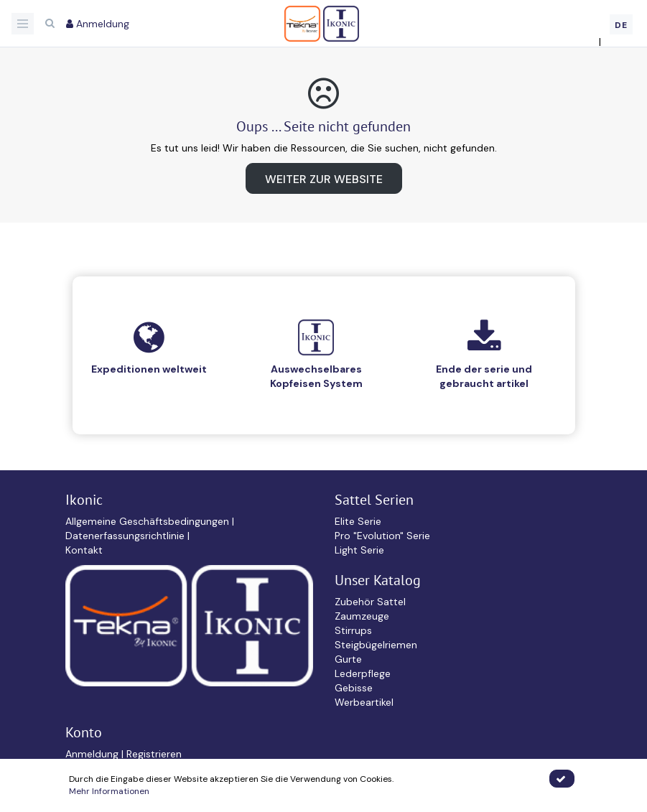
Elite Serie (358, 521)
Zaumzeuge (362, 616)
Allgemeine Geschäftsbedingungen (149, 521)
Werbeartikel (364, 702)
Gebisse (354, 688)
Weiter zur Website (324, 179)
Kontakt (84, 550)
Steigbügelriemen (376, 645)
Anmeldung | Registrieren (124, 754)
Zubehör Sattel (370, 602)
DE (621, 25)
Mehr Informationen (109, 791)
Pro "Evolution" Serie (382, 536)
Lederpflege (363, 673)
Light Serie (359, 550)
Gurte (348, 659)
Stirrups (353, 630)
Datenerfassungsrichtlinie (126, 536)
